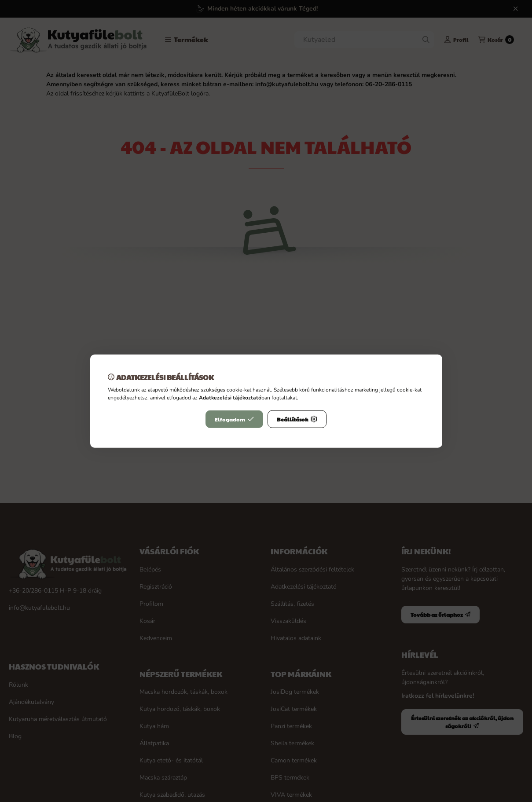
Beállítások (297, 419)
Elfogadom (234, 419)
